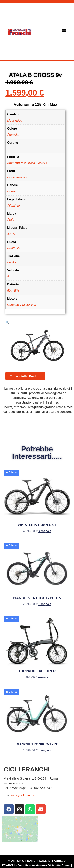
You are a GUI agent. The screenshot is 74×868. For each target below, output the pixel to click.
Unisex (12, 191)
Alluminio (13, 206)
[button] (64, 30)
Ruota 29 (14, 248)
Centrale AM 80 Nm (22, 305)
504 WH (13, 291)
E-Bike (12, 262)
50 (15, 234)
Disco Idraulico (18, 177)
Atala (11, 220)
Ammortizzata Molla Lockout (27, 163)
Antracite (13, 135)
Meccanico (15, 120)
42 (9, 234)
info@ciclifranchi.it (24, 795)
